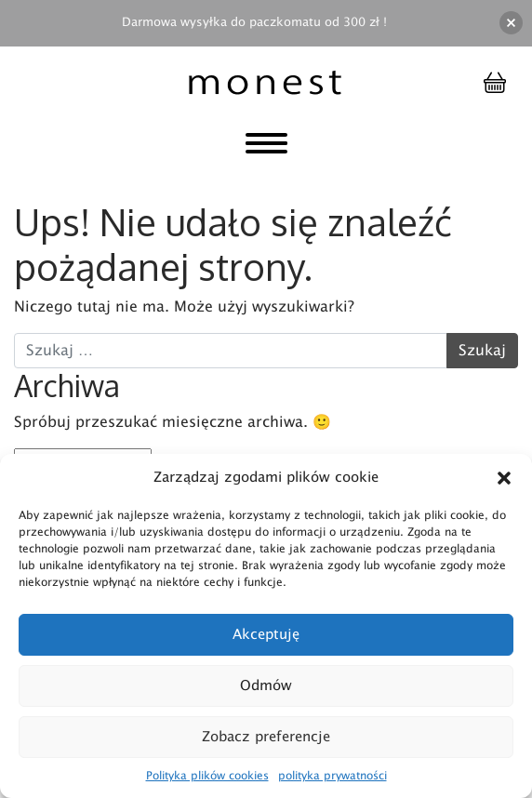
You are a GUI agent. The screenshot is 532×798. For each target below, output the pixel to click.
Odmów (266, 686)
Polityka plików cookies (207, 776)
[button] (504, 478)
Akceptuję (266, 635)
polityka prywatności (332, 776)
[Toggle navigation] (266, 147)
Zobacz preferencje (266, 737)
